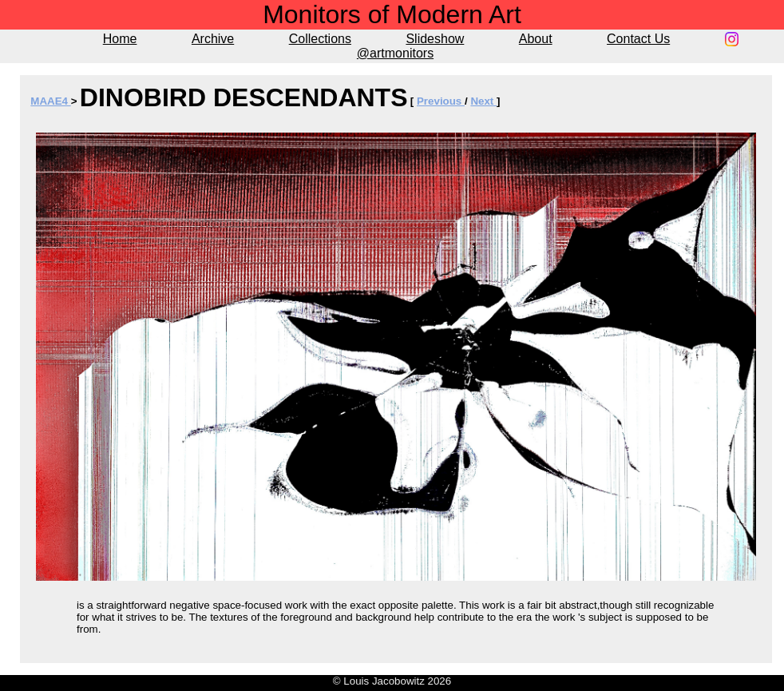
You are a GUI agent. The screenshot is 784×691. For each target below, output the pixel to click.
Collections (320, 39)
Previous (441, 101)
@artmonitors (395, 53)
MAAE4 (50, 101)
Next (483, 101)
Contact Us (638, 39)
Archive (213, 39)
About (536, 39)
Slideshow (435, 39)
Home (120, 39)
